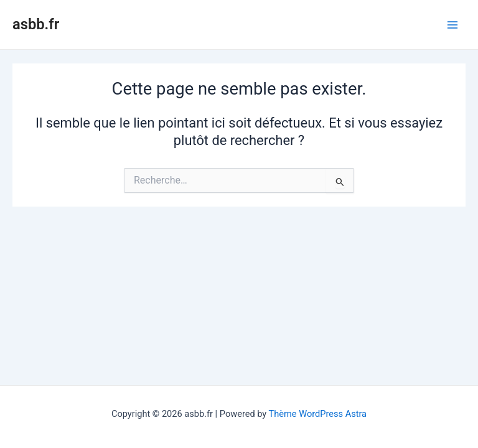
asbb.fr (36, 24)
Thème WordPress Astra (318, 414)
